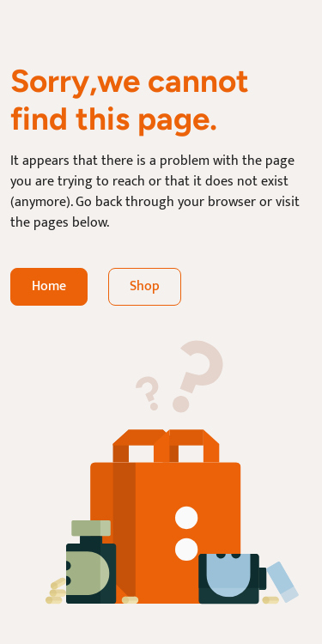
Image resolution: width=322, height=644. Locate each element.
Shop (145, 286)
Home (49, 286)
